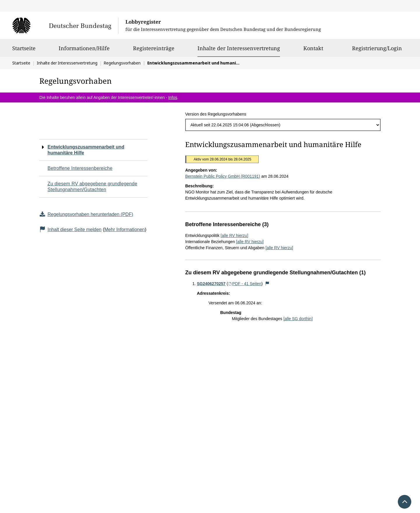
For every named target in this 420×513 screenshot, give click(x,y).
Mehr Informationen (125, 230)
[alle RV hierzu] (234, 235)
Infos (173, 97)
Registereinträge (154, 51)
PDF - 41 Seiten (245, 284)
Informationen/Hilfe (84, 51)
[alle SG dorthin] (298, 319)
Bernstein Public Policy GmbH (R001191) (223, 176)
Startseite (24, 51)
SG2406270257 (211, 284)
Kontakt (313, 51)
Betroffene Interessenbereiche (80, 168)
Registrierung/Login (377, 51)
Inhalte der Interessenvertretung (239, 48)
